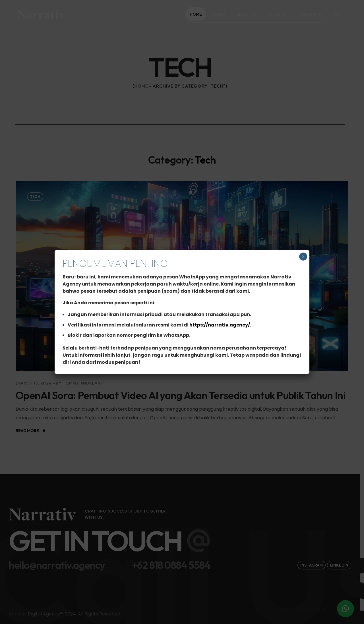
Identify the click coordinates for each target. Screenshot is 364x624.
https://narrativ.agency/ (220, 325)
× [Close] (303, 257)
